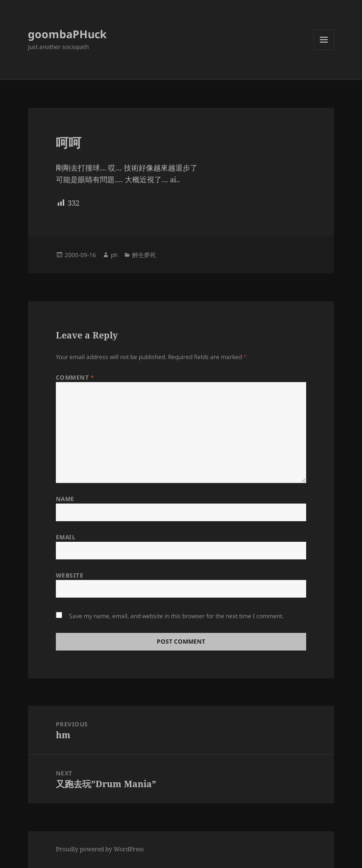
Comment (75, 377)
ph (114, 255)
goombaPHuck (67, 34)
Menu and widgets (324, 50)
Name (65, 499)
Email (66, 537)
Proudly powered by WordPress (100, 849)
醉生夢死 (144, 255)
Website (70, 575)
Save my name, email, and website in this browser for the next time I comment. (176, 616)
